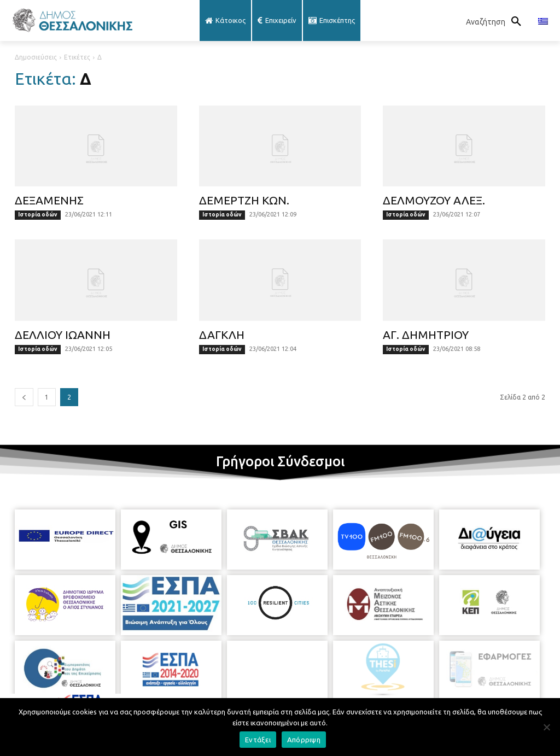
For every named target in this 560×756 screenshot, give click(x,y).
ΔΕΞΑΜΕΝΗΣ (49, 200)
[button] (497, 22)
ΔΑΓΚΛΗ (222, 335)
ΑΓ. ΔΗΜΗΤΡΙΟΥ (426, 335)
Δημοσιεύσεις (36, 57)
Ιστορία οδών (38, 215)
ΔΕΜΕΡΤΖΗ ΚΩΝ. (244, 200)
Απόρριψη (304, 740)
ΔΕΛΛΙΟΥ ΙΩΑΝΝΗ (63, 335)
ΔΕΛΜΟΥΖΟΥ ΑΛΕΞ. (434, 200)
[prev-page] (24, 397)
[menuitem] (543, 22)
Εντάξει (258, 740)
